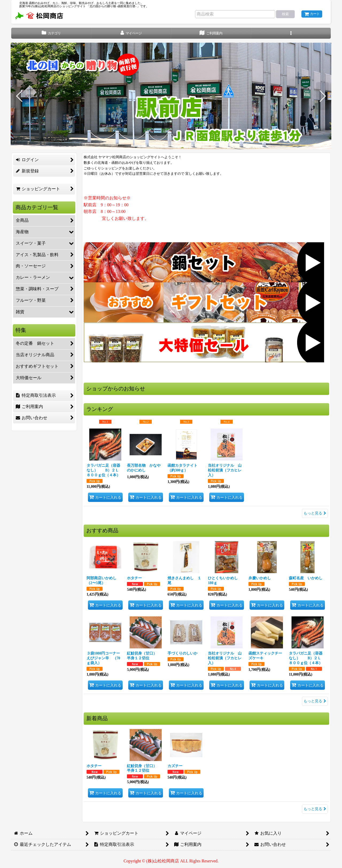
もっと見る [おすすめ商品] (315, 701)
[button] (291, 33)
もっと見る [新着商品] (315, 809)
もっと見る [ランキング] (315, 513)
